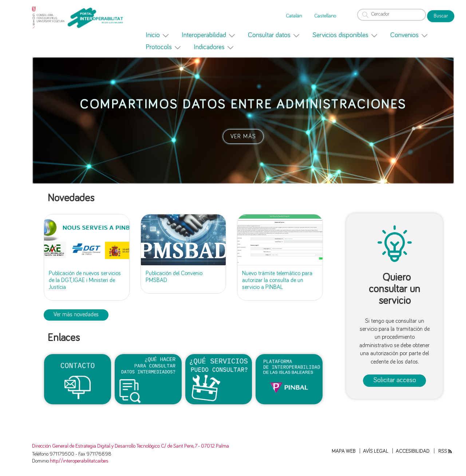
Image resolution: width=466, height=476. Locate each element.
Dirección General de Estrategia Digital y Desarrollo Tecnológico (96, 446)
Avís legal (376, 451)
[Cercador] (392, 15)
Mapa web (344, 451)
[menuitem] (157, 35)
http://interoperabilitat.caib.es (79, 461)
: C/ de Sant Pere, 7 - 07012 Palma (194, 446)
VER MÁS (243, 136)
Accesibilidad (413, 451)
